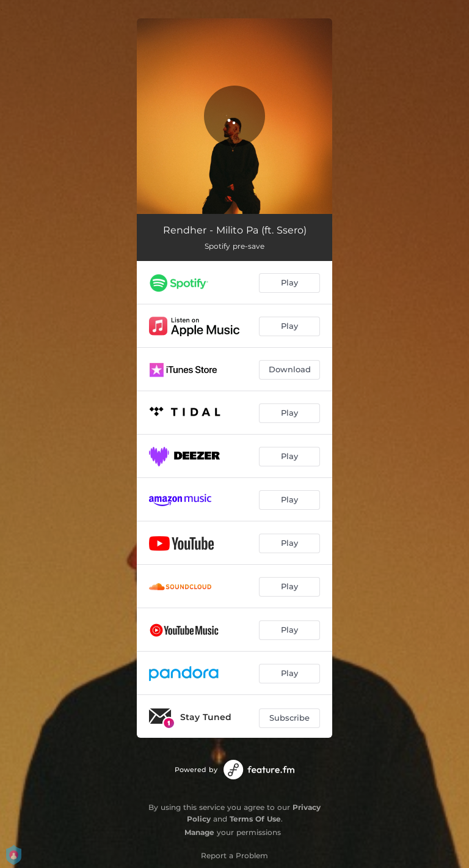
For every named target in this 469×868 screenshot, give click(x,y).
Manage (199, 832)
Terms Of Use (255, 819)
